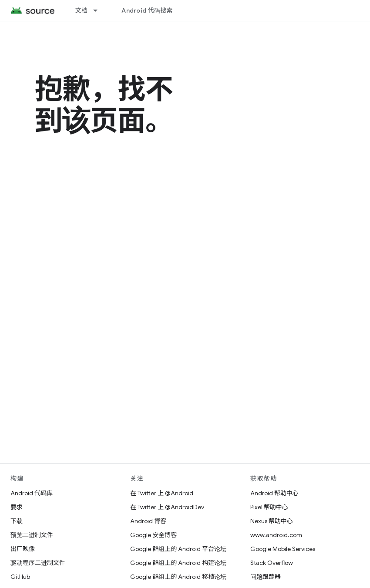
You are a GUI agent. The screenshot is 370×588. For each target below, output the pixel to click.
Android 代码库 (32, 493)
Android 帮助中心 (274, 493)
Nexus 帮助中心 (272, 521)
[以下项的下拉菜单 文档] (99, 10)
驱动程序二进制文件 (38, 563)
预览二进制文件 (32, 535)
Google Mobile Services (283, 549)
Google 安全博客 (153, 535)
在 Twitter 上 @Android (162, 493)
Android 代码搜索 (147, 10)
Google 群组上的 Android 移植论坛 (178, 577)
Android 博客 (148, 521)
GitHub (20, 577)
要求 (17, 507)
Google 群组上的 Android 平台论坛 (178, 549)
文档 (82, 10)
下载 (17, 521)
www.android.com (276, 535)
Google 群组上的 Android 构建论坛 (178, 563)
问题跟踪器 (266, 577)
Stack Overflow (272, 563)
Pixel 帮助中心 (269, 507)
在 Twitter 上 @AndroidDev (167, 507)
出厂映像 (23, 549)
